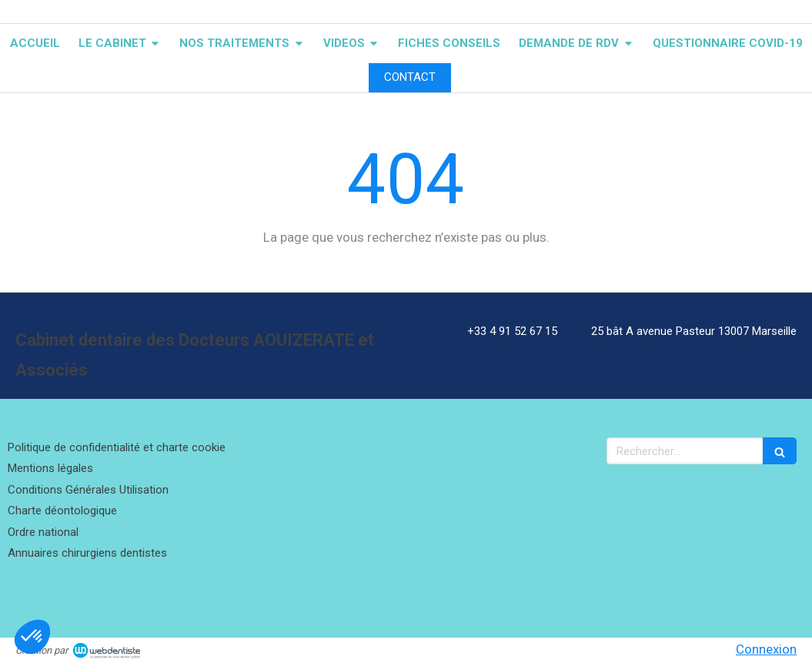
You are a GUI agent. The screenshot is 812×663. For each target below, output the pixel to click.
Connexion (766, 649)
